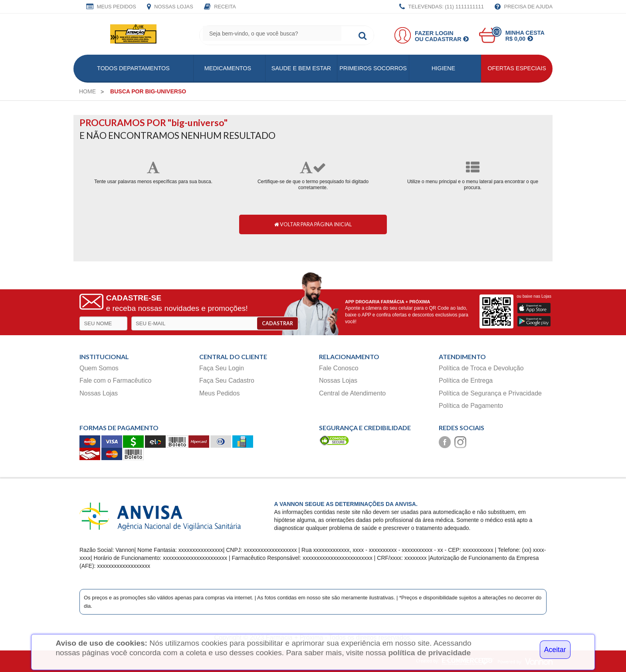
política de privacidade (429, 653)
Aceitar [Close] (555, 650)
